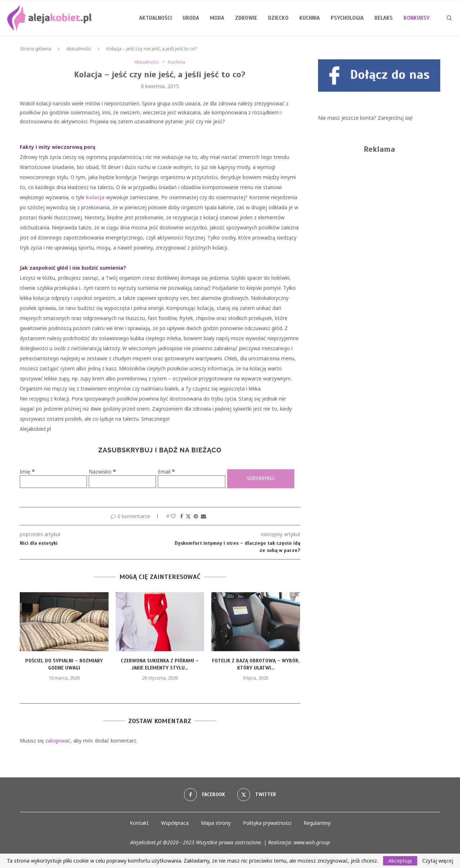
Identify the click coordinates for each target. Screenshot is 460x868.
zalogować (58, 741)
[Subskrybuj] (261, 479)
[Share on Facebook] (181, 516)
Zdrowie (246, 18)
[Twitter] (257, 795)
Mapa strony (216, 823)
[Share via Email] (203, 516)
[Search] (449, 18)
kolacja (95, 197)
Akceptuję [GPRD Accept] (400, 861)
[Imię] (53, 482)
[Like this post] (173, 516)
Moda (217, 18)
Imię (27, 472)
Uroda (191, 18)
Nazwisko (102, 472)
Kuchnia (310, 18)
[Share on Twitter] (188, 516)
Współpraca (175, 823)
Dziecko (278, 18)
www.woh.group (312, 842)
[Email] (191, 482)
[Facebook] (204, 795)
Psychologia (347, 18)
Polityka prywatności (267, 823)
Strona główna (35, 49)
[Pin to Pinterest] (196, 516)
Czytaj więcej (438, 861)
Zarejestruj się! (395, 118)
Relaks (384, 18)
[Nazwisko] (122, 482)
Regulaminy (317, 823)
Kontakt (139, 823)
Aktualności (155, 18)
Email (166, 472)
